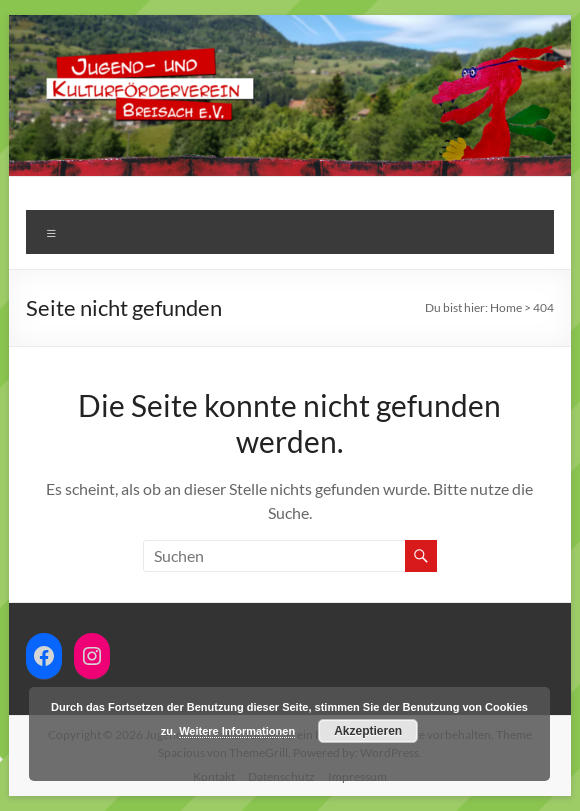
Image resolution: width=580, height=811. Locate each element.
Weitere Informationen (237, 731)
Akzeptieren (368, 731)
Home (506, 307)
